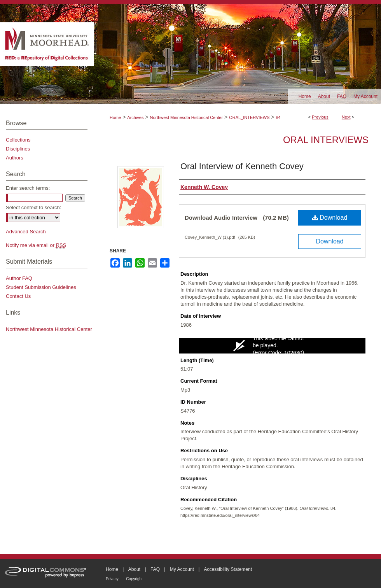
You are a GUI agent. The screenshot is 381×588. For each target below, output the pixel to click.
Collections (18, 140)
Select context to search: (33, 207)
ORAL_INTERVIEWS (249, 117)
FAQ (155, 569)
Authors (15, 158)
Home (115, 117)
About (134, 569)
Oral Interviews (326, 140)
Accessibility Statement (228, 569)
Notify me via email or (36, 245)
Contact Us (18, 296)
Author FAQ (19, 278)
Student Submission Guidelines (41, 287)
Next (346, 117)
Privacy (112, 579)
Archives (135, 117)
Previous (320, 117)
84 (278, 117)
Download (330, 218)
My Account (182, 569)
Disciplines (18, 149)
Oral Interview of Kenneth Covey (242, 166)
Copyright (134, 579)
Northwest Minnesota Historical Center (186, 117)
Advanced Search (26, 232)
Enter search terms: (28, 188)
